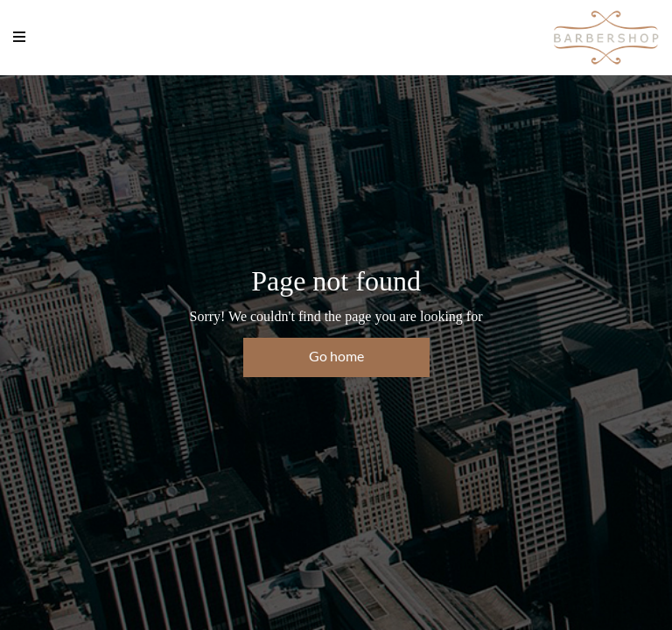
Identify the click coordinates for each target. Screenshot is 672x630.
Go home (336, 356)
